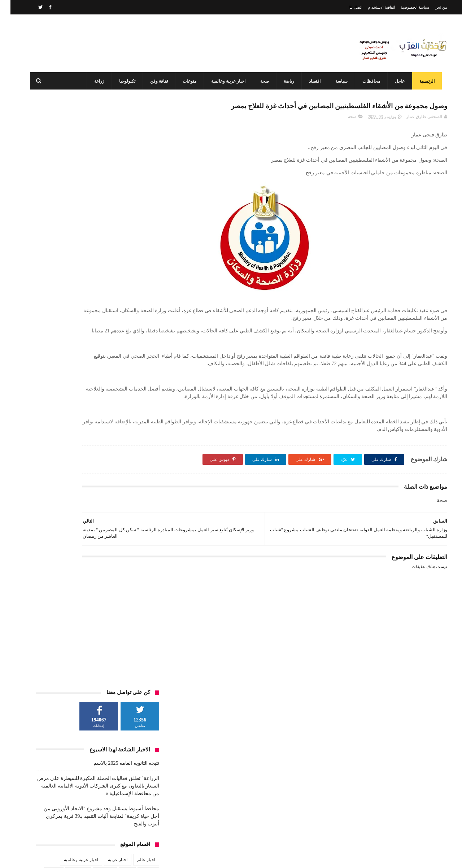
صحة (260, 81)
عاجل (395, 81)
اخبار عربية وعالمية (223, 81)
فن (142, 314)
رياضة (284, 81)
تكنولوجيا (122, 81)
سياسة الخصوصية (405, 7)
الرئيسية (422, 81)
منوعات (184, 81)
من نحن (430, 7)
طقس (59, 300)
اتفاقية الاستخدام (371, 7)
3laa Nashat (319, 857)
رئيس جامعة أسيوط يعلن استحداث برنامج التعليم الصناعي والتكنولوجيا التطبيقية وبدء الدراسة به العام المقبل (215, 792)
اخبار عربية (107, 274)
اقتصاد (310, 81)
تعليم (117, 287)
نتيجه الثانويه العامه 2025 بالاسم (116, 177)
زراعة (94, 81)
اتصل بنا (345, 7)
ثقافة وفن (154, 81)
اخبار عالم (136, 274)
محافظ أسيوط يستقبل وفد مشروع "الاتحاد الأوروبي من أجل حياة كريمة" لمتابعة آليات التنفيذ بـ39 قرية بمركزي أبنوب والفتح (91, 230)
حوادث (43, 287)
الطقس (138, 287)
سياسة (336, 81)
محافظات (366, 81)
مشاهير (95, 314)
